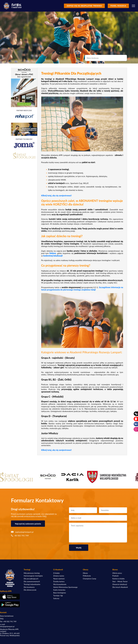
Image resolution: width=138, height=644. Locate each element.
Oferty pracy (117, 573)
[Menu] (133, 6)
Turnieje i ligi (58, 596)
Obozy (85, 573)
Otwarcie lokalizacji (120, 584)
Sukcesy (56, 598)
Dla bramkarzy (29, 587)
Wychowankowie (60, 584)
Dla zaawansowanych (32, 581)
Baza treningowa (60, 593)
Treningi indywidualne (32, 584)
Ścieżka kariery (59, 581)
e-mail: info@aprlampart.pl (7, 625)
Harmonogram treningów (33, 576)
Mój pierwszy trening (32, 573)
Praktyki (116, 576)
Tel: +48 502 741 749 (8, 622)
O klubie (57, 573)
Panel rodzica (118, 6)
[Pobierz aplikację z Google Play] (10, 604)
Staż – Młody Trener (120, 581)
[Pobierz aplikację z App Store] (10, 597)
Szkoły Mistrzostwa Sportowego (65, 587)
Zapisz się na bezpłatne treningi (84, 6)
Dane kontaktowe (7, 616)
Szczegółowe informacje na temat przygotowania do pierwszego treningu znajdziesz (82, 289)
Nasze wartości (59, 579)
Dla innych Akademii (120, 587)
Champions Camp (89, 579)
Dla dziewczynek (30, 590)
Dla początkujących (31, 579)
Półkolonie (87, 576)
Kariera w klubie (118, 579)
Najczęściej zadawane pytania (28, 524)
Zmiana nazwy (59, 576)
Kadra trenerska (59, 590)
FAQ (2, 619)
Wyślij (79, 548)
